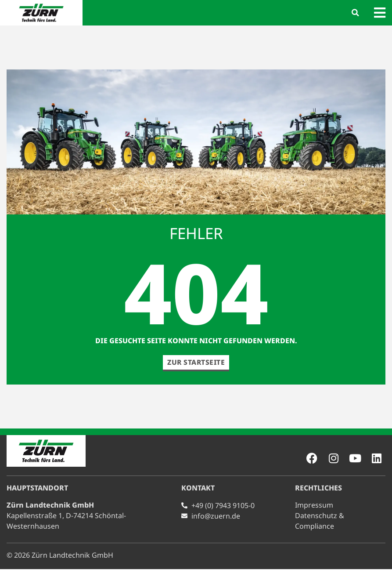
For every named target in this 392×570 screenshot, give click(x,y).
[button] (356, 13)
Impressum (314, 506)
